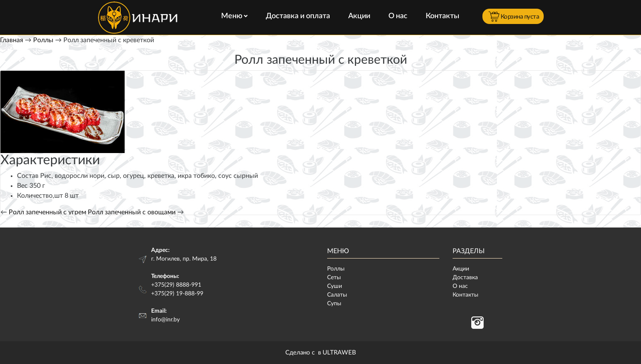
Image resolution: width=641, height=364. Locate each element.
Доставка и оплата (298, 16)
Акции (359, 16)
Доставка (465, 278)
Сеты (334, 278)
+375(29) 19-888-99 (177, 294)
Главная (12, 40)
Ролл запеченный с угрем (47, 212)
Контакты (442, 16)
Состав (28, 176)
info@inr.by (165, 320)
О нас (398, 16)
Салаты (337, 295)
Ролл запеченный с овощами (132, 212)
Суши (335, 286)
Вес (22, 186)
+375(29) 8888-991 (176, 285)
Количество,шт (40, 196)
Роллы (43, 40)
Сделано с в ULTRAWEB (321, 353)
